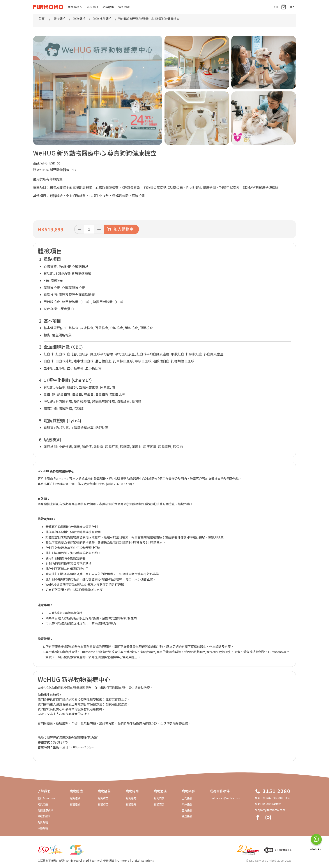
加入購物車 (124, 229)
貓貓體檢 (75, 804)
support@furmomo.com (270, 810)
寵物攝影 (188, 791)
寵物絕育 (132, 791)
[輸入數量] (89, 229)
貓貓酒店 (159, 804)
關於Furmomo (46, 798)
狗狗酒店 (159, 798)
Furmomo (123, 860)
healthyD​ (96, 860)
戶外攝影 (187, 804)
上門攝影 (187, 798)
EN (276, 7)
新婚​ (62, 860)
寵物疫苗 (104, 791)
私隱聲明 (43, 828)
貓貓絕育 (131, 804)
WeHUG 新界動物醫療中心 (56, 170)
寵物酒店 (160, 791)
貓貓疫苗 (103, 804)
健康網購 (109, 860)
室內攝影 (187, 810)
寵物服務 (75, 7)
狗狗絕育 (131, 798)
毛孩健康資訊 (45, 810)
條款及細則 (44, 816)
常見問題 (124, 7)
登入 (292, 7)
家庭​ (86, 860)
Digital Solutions (143, 860)
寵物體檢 (76, 791)
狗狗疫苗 (103, 798)
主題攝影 (187, 816)
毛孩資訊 (92, 7)
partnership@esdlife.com (225, 798)
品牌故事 (108, 7)
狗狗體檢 (75, 798)
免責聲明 (43, 822)
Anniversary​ (74, 860)
